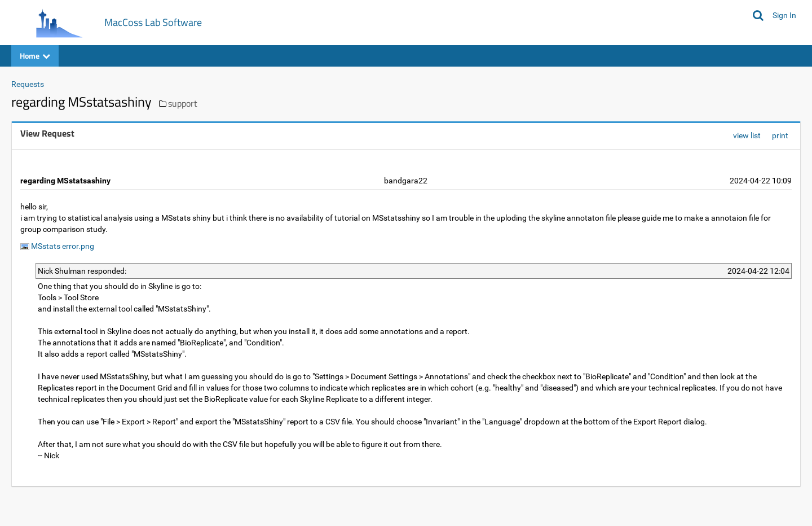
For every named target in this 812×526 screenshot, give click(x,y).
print (780, 135)
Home (35, 56)
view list (747, 135)
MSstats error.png (57, 246)
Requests (28, 84)
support (183, 103)
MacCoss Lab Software (153, 22)
